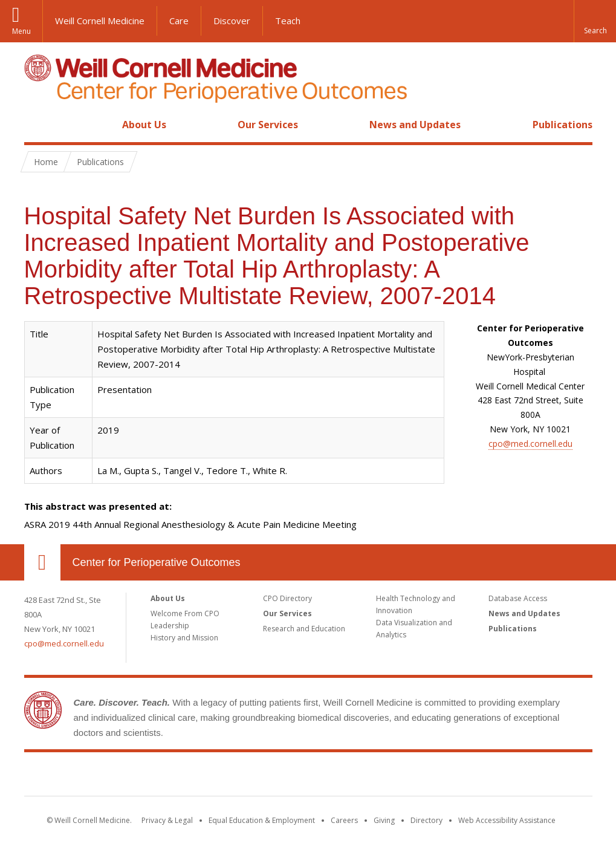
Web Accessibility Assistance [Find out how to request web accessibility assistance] (507, 820)
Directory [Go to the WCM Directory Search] (426, 820)
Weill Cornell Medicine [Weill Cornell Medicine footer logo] (219, 776)
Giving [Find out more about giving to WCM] (384, 820)
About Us (144, 125)
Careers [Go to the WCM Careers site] (344, 820)
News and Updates (415, 125)
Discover (232, 21)
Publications (563, 125)
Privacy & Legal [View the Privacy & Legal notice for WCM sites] (167, 820)
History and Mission (184, 638)
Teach (288, 21)
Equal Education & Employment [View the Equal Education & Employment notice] (262, 820)
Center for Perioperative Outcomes (157, 562)
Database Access (518, 598)
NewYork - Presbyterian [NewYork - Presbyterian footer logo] (409, 776)
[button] (595, 21)
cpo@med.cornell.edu (530, 444)
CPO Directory (287, 598)
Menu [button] (21, 31)
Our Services (268, 125)
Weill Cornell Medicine (100, 21)
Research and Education (304, 629)
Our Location (42, 562)
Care (179, 21)
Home (37, 125)
